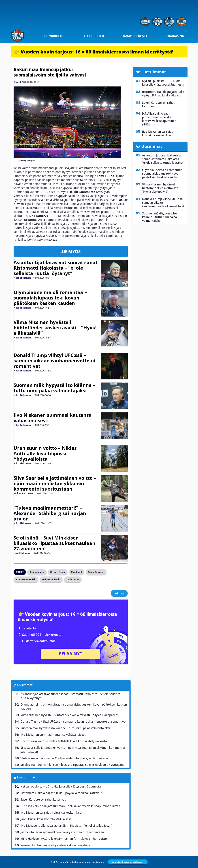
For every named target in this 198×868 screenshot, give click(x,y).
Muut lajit (77, 572)
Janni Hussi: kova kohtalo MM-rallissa (46, 819)
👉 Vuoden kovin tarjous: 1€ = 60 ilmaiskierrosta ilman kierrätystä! (94, 52)
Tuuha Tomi (73, 579)
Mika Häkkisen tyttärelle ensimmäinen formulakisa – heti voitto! (64, 839)
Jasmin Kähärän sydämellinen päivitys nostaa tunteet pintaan (62, 832)
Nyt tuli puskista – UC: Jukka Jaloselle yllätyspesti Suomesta (61, 786)
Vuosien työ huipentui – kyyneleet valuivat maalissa (55, 845)
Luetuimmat (26, 777)
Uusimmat (25, 685)
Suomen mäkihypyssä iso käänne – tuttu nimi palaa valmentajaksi (54, 388)
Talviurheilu (54, 36)
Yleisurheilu (94, 36)
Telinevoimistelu (51, 579)
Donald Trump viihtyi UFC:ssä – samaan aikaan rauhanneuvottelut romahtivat (55, 361)
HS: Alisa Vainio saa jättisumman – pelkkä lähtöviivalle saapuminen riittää (70, 806)
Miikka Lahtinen (23, 493)
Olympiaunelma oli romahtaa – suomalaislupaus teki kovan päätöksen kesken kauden (50, 298)
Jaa (119, 593)
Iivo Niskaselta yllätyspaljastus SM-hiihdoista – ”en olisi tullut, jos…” (66, 826)
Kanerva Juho (37, 572)
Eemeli (18, 82)
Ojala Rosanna (96, 572)
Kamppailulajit (135, 36)
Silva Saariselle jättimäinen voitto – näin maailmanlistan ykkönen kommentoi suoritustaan (55, 483)
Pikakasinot (176, 36)
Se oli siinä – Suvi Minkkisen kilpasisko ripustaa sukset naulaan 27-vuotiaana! (54, 543)
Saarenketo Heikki (26, 579)
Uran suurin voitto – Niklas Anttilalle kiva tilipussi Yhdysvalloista (45, 453)
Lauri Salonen (22, 553)
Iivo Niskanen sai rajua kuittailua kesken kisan (52, 813)
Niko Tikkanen (22, 278)
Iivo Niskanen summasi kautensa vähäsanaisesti (53, 418)
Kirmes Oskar (58, 572)
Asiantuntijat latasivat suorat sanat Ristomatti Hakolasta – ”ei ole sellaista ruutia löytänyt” (56, 268)
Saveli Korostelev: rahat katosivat (43, 799)
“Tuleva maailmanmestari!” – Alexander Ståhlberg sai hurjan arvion (50, 513)
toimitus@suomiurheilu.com (128, 862)
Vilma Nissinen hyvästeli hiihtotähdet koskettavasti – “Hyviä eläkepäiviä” (55, 328)
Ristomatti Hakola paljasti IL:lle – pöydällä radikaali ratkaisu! (61, 793)
